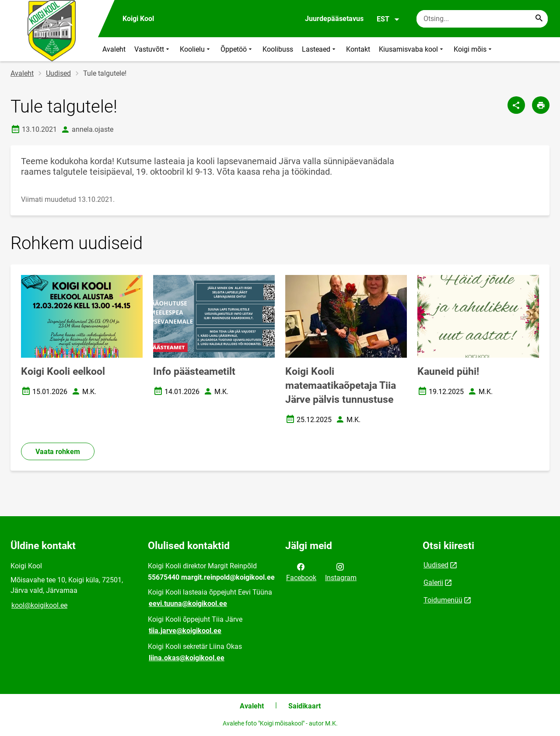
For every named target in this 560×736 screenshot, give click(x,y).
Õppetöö (237, 49)
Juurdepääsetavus (334, 19)
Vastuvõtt (153, 49)
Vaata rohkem (58, 452)
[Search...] (539, 19)
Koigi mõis (474, 49)
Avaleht (114, 49)
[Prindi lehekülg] (541, 105)
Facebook (301, 571)
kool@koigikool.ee (39, 605)
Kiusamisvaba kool (412, 49)
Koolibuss (278, 49)
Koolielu (196, 49)
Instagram (341, 571)
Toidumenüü (443, 600)
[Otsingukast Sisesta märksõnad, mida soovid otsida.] (482, 19)
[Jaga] (516, 105)
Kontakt (358, 49)
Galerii (433, 583)
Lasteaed (320, 49)
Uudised (58, 73)
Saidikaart (304, 706)
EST (388, 19)
